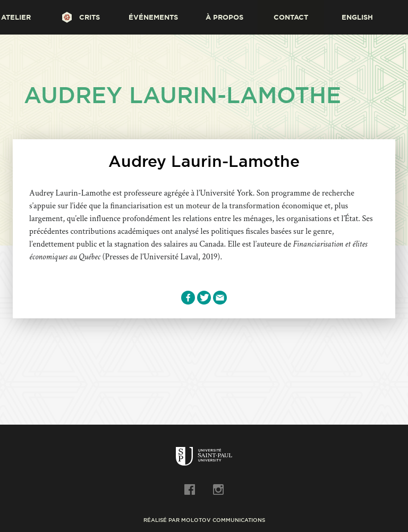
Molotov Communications (223, 520)
